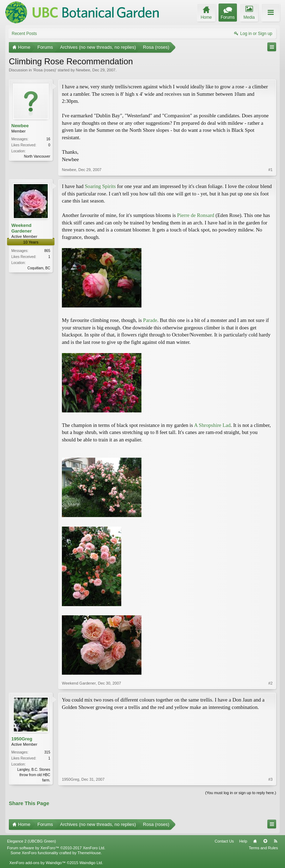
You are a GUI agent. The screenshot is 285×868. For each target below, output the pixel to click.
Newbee (83, 70)
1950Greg (22, 739)
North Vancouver (37, 156)
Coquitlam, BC (39, 268)
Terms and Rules (263, 848)
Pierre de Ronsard (196, 215)
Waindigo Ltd (91, 863)
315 (47, 752)
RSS (275, 841)
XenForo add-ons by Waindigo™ (37, 863)
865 (47, 251)
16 (48, 139)
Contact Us (224, 841)
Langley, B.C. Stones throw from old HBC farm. (34, 775)
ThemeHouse (89, 853)
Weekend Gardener (22, 228)
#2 (271, 683)
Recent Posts (24, 34)
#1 (271, 170)
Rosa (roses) (45, 70)
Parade (150, 320)
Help (243, 841)
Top (265, 841)
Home (255, 841)
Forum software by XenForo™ (56, 848)
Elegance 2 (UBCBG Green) (31, 841)
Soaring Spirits (100, 186)
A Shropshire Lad (212, 425)
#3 (271, 779)
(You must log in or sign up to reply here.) (241, 793)
